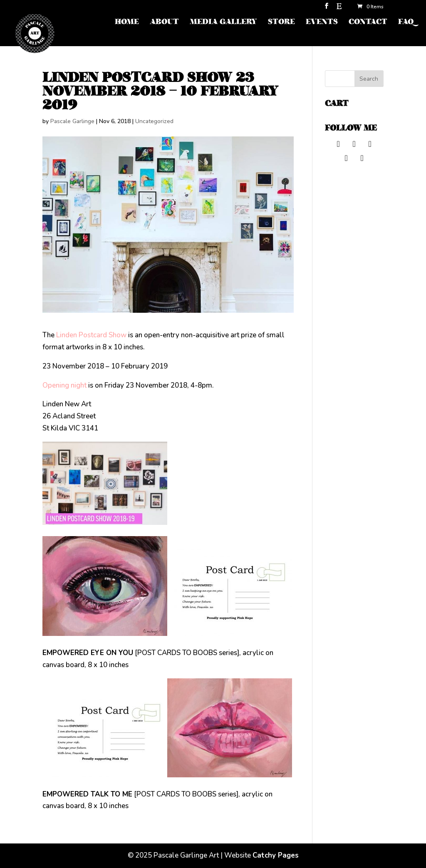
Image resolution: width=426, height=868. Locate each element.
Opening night (64, 385)
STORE (281, 23)
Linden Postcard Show (90, 335)
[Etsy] (339, 9)
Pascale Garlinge (72, 121)
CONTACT (368, 23)
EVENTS (322, 23)
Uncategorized (154, 121)
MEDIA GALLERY (223, 23)
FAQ (406, 23)
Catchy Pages (276, 855)
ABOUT (164, 23)
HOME (127, 23)
